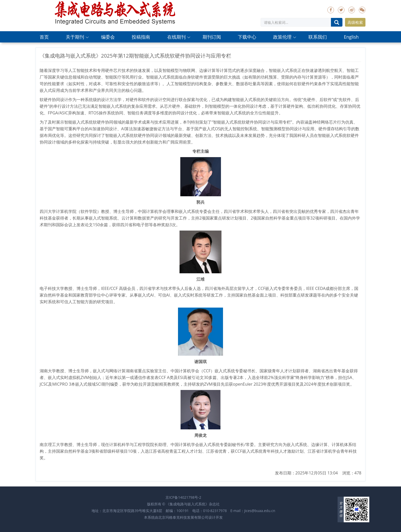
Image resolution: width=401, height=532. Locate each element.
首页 (44, 37)
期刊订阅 (212, 37)
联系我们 (318, 37)
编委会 (108, 37)
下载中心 (247, 37)
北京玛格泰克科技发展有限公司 (183, 517)
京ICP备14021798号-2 (183, 497)
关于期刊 (75, 37)
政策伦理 (282, 37)
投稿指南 (141, 37)
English (351, 37)
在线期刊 (176, 37)
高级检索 (355, 22)
